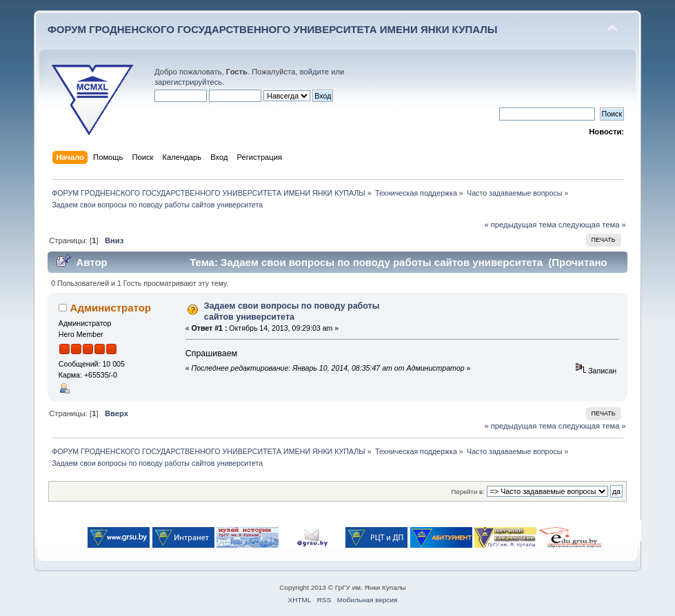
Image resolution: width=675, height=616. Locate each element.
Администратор (111, 308)
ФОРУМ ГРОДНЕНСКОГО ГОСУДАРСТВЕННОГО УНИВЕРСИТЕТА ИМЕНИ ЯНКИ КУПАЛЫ (273, 29)
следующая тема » (592, 225)
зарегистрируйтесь (188, 82)
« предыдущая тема (520, 225)
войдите (314, 72)
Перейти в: (468, 492)
